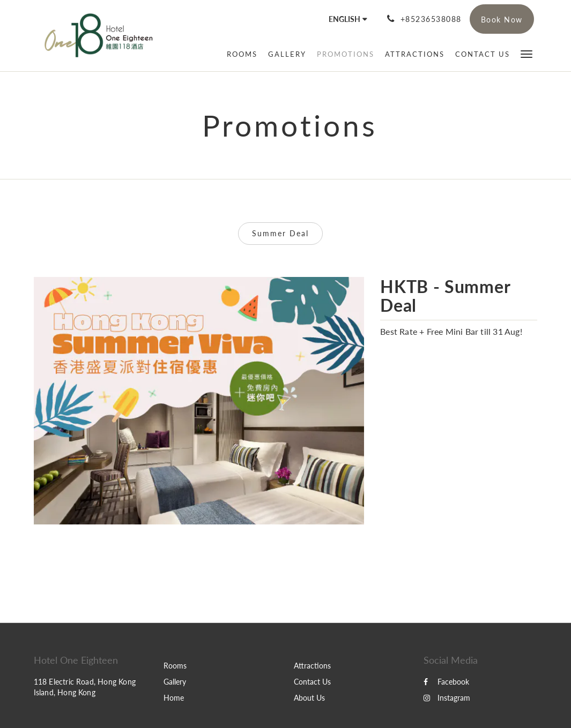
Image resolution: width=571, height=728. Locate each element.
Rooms (175, 666)
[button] (526, 53)
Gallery (175, 682)
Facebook (446, 682)
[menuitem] (242, 54)
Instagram (447, 698)
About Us (309, 698)
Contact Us (312, 682)
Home (174, 698)
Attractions (312, 666)
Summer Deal (280, 233)
